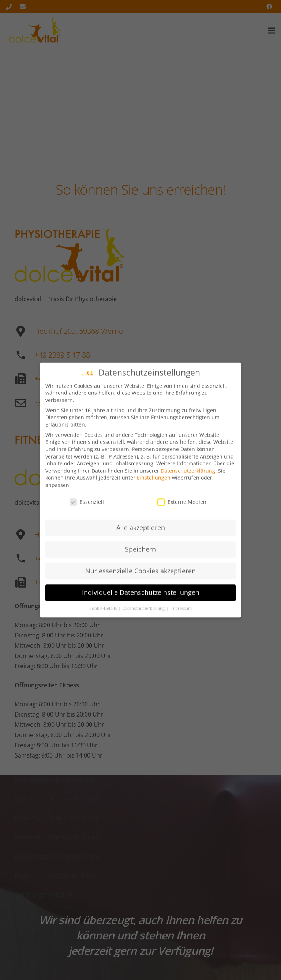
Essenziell (87, 508)
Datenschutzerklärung (188, 477)
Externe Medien (182, 508)
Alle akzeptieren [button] (141, 534)
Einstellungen (154, 484)
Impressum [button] (181, 614)
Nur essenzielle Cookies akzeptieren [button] (140, 577)
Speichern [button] (140, 556)
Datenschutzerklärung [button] (144, 614)
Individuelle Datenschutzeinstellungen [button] (141, 599)
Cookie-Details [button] (104, 614)
